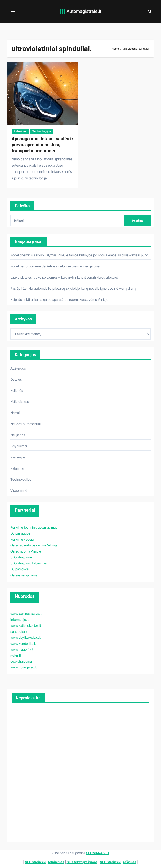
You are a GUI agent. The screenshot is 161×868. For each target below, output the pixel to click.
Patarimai (20, 131)
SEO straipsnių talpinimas (29, 563)
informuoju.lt (19, 620)
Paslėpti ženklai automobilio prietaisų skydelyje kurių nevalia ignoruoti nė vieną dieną (73, 288)
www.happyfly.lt (22, 649)
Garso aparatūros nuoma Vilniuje (34, 545)
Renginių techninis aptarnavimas (34, 527)
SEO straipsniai (21, 557)
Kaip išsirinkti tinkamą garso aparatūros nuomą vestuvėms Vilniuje (59, 300)
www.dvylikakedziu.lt (26, 637)
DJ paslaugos (20, 533)
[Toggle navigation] (13, 12)
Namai (15, 413)
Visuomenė (19, 490)
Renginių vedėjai (22, 539)
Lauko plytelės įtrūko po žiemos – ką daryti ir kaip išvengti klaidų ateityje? (64, 277)
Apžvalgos (18, 368)
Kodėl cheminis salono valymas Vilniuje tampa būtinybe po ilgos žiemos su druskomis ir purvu (80, 255)
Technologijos (42, 131)
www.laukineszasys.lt (26, 614)
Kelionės (17, 391)
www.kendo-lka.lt (23, 644)
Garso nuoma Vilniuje (26, 551)
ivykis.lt (16, 655)
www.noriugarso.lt (24, 667)
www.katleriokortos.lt (26, 625)
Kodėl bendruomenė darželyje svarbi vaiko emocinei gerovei (55, 266)
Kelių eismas (20, 402)
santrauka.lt (19, 632)
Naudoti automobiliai (26, 424)
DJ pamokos (20, 569)
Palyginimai (19, 446)
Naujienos (18, 435)
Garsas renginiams (24, 575)
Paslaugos (18, 457)
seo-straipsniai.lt (22, 661)
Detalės (16, 379)
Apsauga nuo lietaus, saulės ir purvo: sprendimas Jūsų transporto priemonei (42, 145)
